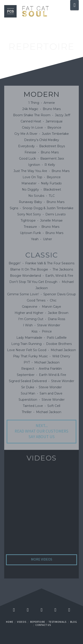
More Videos (42, 559)
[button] (74, 5)
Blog (74, 622)
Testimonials (58, 622)
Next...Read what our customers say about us (41, 431)
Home (10, 622)
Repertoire (38, 622)
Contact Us (43, 625)
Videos (22, 622)
